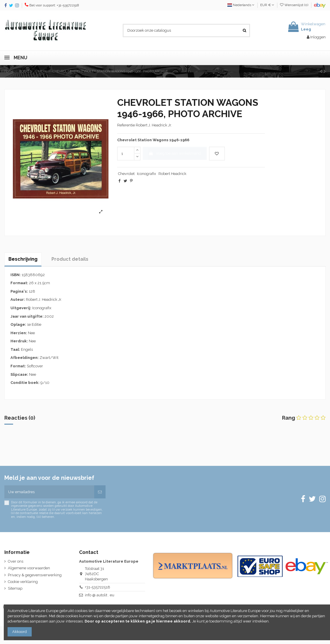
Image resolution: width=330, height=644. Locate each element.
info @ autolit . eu (100, 595)
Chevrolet (126, 174)
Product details (70, 259)
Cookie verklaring (23, 582)
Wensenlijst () (295, 5)
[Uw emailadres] (49, 492)
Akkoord (19, 632)
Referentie (126, 125)
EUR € (267, 5)
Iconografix (147, 174)
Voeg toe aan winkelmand (175, 153)
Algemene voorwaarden (29, 568)
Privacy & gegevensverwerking (35, 575)
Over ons (16, 561)
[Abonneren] (100, 492)
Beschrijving (23, 259)
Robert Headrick (172, 174)
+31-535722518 (98, 587)
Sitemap (15, 588)
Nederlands (241, 5)
